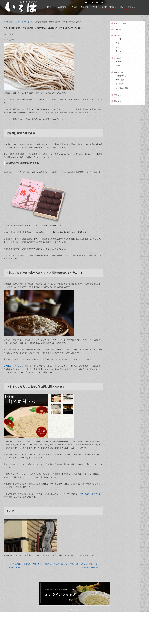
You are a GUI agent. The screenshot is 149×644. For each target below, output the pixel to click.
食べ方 (118, 51)
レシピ (118, 39)
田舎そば (118, 101)
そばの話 (10, 40)
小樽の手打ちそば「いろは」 (91, 494)
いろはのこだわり (121, 24)
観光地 (118, 66)
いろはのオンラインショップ (15, 366)
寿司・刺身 (120, 80)
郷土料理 (119, 84)
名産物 (118, 61)
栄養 (117, 43)
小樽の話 (118, 58)
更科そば (118, 95)
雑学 (117, 47)
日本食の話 (119, 73)
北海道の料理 (121, 76)
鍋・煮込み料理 (122, 88)
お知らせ (118, 30)
